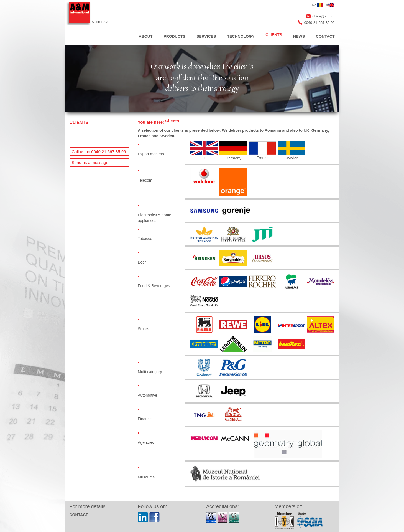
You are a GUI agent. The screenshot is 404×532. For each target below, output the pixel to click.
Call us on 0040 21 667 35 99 (99, 152)
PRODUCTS (174, 36)
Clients (172, 121)
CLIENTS (274, 35)
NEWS (299, 36)
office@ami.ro (323, 16)
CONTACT (325, 36)
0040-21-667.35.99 (319, 23)
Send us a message (90, 162)
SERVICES (206, 36)
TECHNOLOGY (241, 36)
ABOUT (146, 36)
